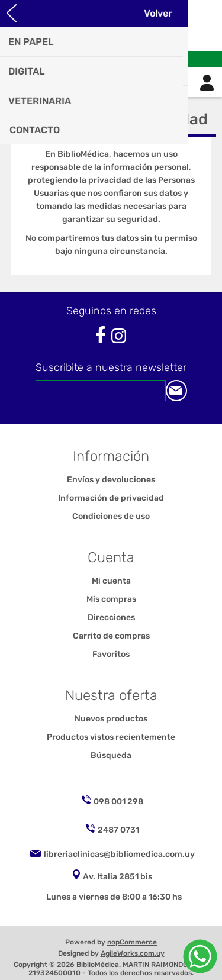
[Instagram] (119, 336)
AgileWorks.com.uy (133, 953)
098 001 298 (118, 802)
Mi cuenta (111, 581)
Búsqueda (111, 755)
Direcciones (111, 618)
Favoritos (111, 654)
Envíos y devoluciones (111, 480)
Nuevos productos (111, 719)
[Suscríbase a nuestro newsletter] (101, 391)
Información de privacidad (111, 498)
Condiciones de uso (111, 516)
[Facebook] (100, 335)
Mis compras (111, 599)
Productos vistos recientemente (111, 737)
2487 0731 (118, 830)
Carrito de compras (126, 82)
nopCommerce (132, 942)
